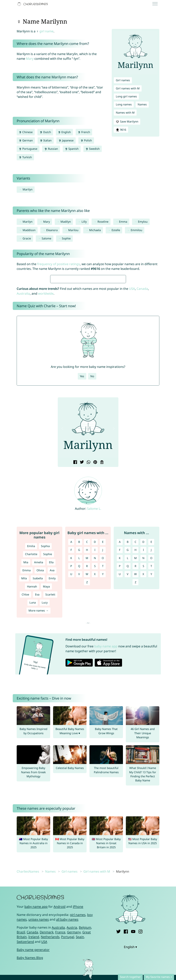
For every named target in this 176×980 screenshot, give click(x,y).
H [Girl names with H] (87, 640)
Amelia (39, 652)
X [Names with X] (143, 664)
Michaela (95, 230)
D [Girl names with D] (95, 632)
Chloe (25, 684)
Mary (30, 59)
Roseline (103, 222)
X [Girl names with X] (95, 664)
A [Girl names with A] (71, 632)
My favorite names (158, 977)
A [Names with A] (120, 632)
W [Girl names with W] (87, 664)
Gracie (27, 238)
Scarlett (50, 684)
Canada (142, 378)
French (84, 132)
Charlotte (31, 644)
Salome (46, 238)
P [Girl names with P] (71, 656)
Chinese (26, 132)
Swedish (93, 149)
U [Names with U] (120, 664)
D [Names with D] (143, 632)
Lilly (84, 222)
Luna (33, 692)
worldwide (46, 383)
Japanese (66, 140)
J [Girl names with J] (103, 640)
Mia (26, 652)
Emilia (31, 636)
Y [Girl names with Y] (103, 664)
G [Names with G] (128, 640)
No (92, 466)
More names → (38, 700)
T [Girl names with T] (103, 656)
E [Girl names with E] (103, 632)
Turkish (25, 157)
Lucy (45, 692)
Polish (86, 140)
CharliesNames (28, 961)
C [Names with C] (136, 632)
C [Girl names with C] (87, 632)
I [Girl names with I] (95, 640)
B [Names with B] (128, 632)
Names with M (125, 113)
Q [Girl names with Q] (79, 656)
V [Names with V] (128, 664)
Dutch (45, 132)
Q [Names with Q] (128, 656)
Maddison (29, 230)
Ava (52, 660)
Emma (123, 222)
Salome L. (94, 598)
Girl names (123, 80)
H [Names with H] (135, 640)
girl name (46, 31)
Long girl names (126, 96)
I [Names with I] (143, 640)
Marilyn (28, 189)
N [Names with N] (143, 648)
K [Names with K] (120, 648)
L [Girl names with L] (79, 648)
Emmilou (136, 230)
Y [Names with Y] (151, 664)
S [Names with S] (143, 656)
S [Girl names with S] (95, 656)
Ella (51, 652)
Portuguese (28, 149)
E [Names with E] (151, 632)
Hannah (32, 676)
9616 (121, 130)
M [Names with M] (135, 648)
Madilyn (66, 222)
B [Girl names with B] (79, 632)
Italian (46, 140)
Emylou (143, 222)
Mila (24, 668)
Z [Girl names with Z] (87, 672)
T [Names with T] (151, 656)
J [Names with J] (151, 640)
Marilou (73, 230)
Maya (46, 676)
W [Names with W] (135, 664)
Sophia (45, 636)
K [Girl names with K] (71, 648)
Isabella (38, 668)
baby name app (106, 736)
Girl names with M (128, 88)
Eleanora (52, 230)
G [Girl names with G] (79, 640)
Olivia (40, 660)
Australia (23, 383)
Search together (130, 977)
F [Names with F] (120, 640)
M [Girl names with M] (87, 648)
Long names (124, 104)
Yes (82, 466)
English (64, 132)
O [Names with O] (151, 648)
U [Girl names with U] (71, 664)
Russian (51, 149)
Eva (37, 684)
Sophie (66, 238)
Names (142, 104)
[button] (62, 518)
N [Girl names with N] (95, 648)
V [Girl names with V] (79, 664)
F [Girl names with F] (71, 640)
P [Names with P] (120, 656)
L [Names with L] (128, 648)
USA (132, 378)
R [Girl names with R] (87, 656)
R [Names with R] (135, 656)
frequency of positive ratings (59, 264)
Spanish (72, 149)
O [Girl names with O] (103, 648)
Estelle (116, 230)
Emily (52, 668)
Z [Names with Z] (136, 672)
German (26, 140)
